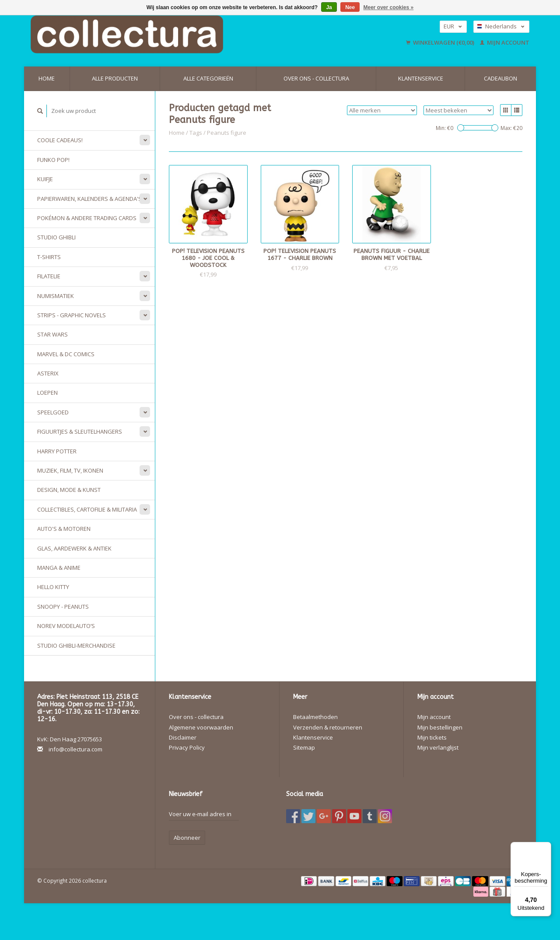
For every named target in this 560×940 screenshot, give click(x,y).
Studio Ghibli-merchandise (76, 645)
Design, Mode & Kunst (69, 490)
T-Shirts (49, 257)
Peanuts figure (227, 133)
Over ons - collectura (316, 78)
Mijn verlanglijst (438, 747)
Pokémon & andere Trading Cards (87, 218)
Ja (329, 7)
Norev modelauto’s (66, 626)
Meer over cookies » (389, 7)
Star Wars (52, 334)
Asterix (48, 373)
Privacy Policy (187, 747)
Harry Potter (57, 451)
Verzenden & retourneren (328, 727)
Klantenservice (421, 78)
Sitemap (304, 747)
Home (47, 78)
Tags (196, 133)
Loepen (47, 393)
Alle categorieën (208, 78)
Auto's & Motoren (64, 529)
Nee (350, 7)
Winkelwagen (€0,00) (441, 42)
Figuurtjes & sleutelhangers (80, 431)
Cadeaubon (500, 78)
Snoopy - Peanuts (63, 607)
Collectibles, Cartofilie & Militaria (87, 509)
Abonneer (187, 838)
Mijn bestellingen (440, 727)
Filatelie (49, 276)
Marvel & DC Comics (66, 354)
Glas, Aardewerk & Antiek (74, 548)
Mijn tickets (432, 737)
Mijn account (505, 42)
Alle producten (115, 78)
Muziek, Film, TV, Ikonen (70, 470)
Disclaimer (183, 737)
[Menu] (546, 847)
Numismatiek (56, 296)
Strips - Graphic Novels (72, 315)
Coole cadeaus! (60, 140)
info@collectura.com (75, 749)
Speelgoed (53, 412)
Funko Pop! (53, 160)
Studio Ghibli (56, 237)
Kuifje (45, 179)
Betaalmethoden (315, 717)
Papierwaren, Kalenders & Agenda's (89, 199)
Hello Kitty (53, 587)
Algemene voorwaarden (201, 727)
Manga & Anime (59, 568)
